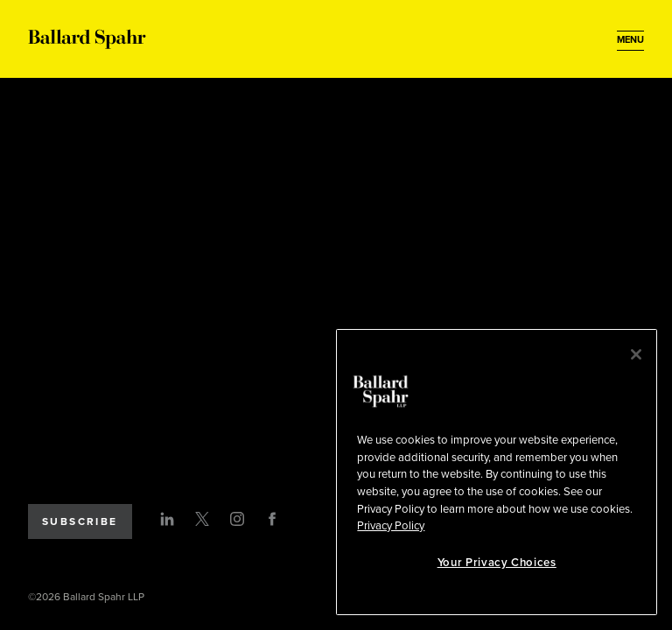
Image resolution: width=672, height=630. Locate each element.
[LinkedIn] (167, 519)
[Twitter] (202, 519)
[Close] (636, 354)
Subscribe (80, 521)
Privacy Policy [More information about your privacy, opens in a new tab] (391, 526)
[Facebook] (272, 519)
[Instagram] (237, 519)
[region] (497, 472)
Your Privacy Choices (497, 563)
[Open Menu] (630, 40)
